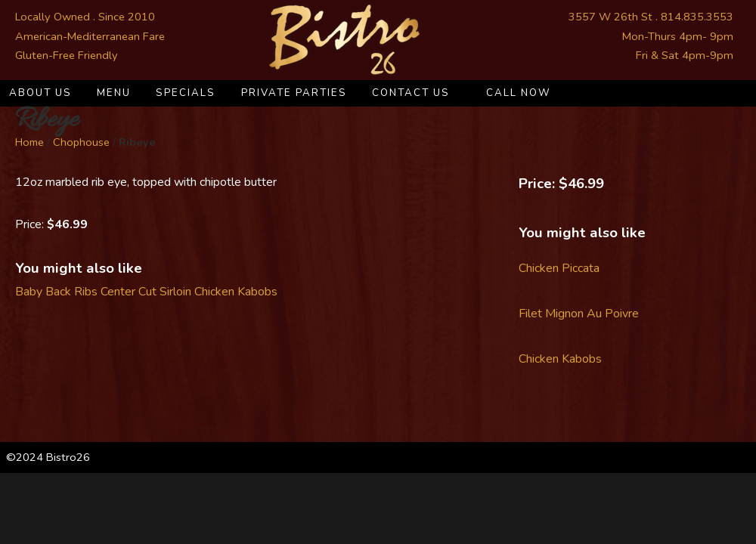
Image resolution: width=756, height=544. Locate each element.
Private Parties (294, 93)
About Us (40, 93)
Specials (186, 93)
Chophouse (81, 142)
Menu (114, 93)
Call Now (519, 93)
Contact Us (411, 93)
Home (29, 142)
